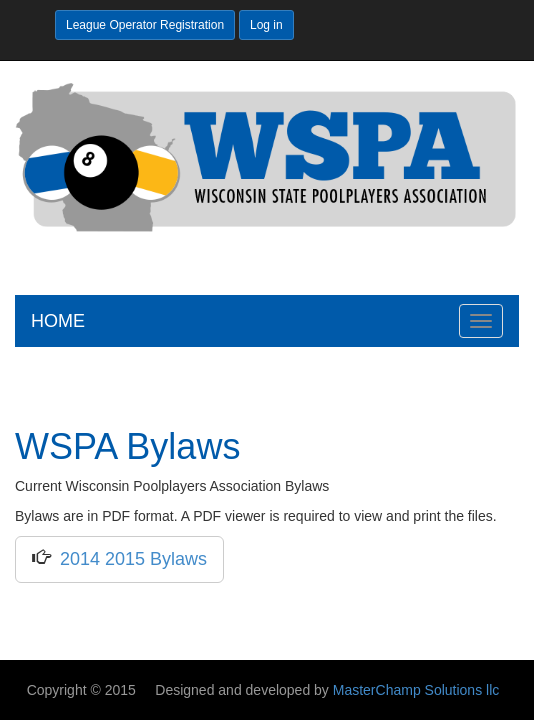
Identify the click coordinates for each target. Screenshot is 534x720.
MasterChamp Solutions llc (416, 690)
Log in (266, 25)
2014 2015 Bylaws (128, 559)
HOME (58, 321)
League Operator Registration (145, 25)
